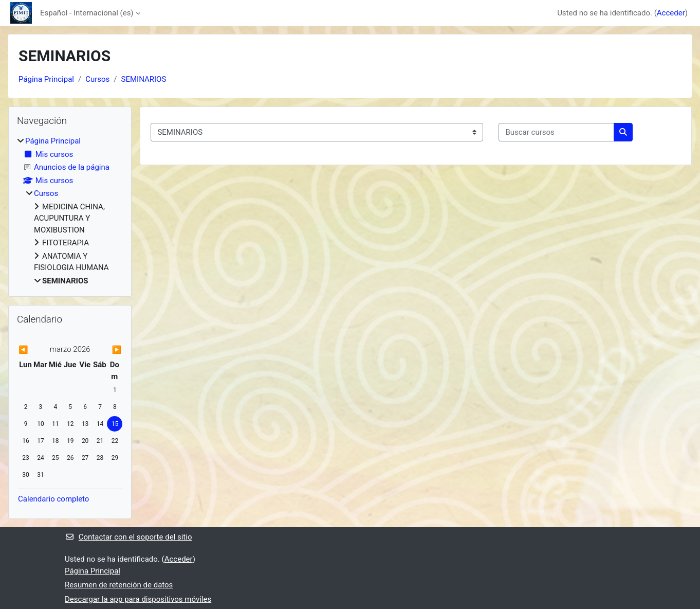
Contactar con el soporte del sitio (128, 537)
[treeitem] (70, 211)
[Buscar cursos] (556, 132)
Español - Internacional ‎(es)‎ (87, 13)
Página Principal (46, 79)
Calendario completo (53, 499)
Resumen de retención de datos (119, 585)
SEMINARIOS (144, 79)
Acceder (671, 13)
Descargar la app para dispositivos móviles (138, 599)
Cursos (97, 79)
